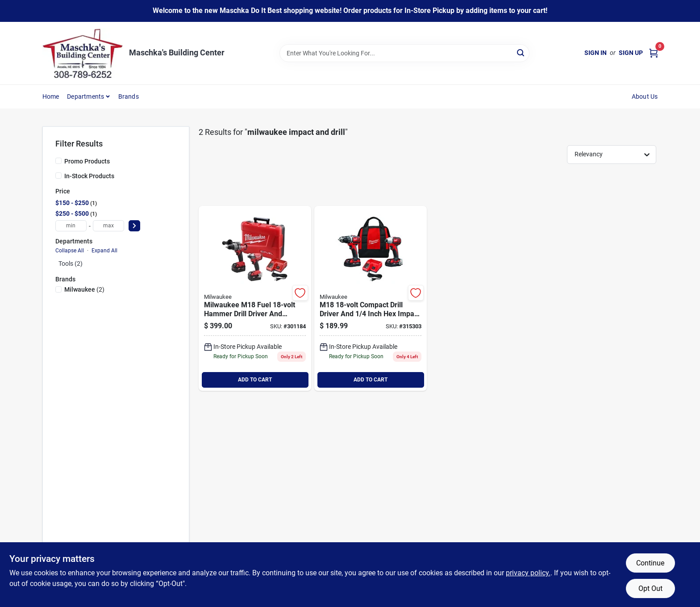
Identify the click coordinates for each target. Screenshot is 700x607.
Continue (650, 563)
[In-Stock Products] (58, 176)
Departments (85, 96)
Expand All (104, 251)
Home (51, 96)
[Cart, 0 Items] (654, 53)
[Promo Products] (58, 161)
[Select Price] (134, 226)
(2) (84, 289)
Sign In (596, 53)
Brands (129, 96)
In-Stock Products (89, 176)
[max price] (108, 226)
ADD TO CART (255, 380)
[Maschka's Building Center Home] (83, 53)
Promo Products (87, 161)
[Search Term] (404, 53)
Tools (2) (71, 264)
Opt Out (650, 588)
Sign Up (631, 53)
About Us (645, 96)
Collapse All (70, 251)
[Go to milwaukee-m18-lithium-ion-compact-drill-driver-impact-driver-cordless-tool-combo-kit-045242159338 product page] (371, 298)
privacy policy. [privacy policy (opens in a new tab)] (528, 573)
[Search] (521, 52)
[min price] (71, 226)
